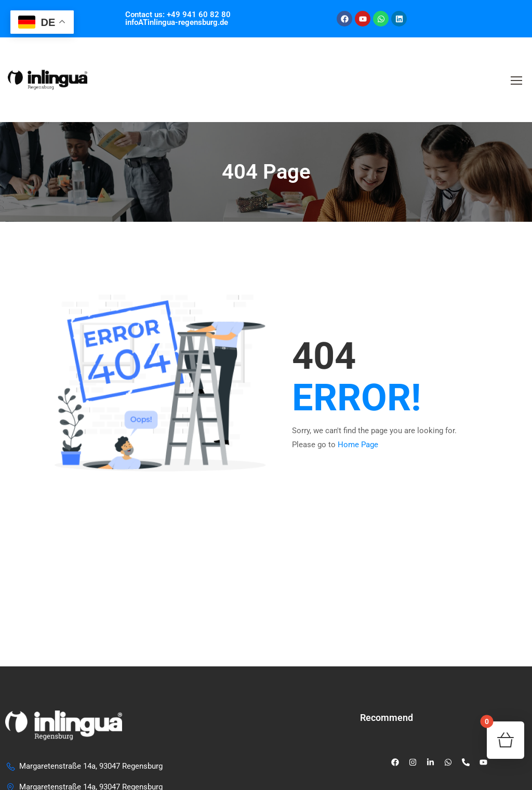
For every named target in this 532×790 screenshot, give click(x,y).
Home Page (358, 445)
